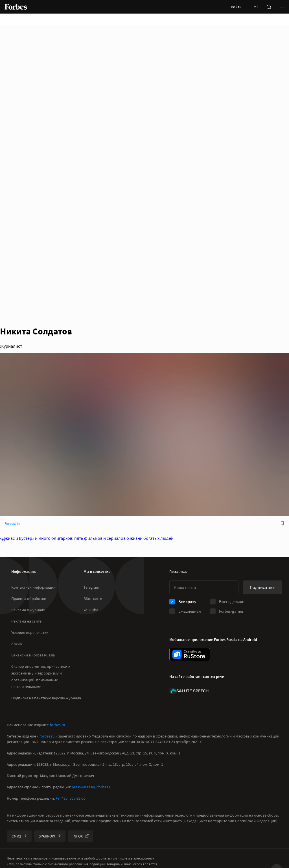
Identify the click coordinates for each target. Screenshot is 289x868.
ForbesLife (12, 524)
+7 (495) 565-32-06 (71, 798)
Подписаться (263, 587)
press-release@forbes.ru (92, 787)
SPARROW (50, 836)
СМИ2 (20, 836)
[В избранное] (282, 523)
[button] (282, 7)
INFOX (81, 836)
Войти (236, 7)
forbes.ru (58, 725)
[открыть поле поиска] (269, 7)
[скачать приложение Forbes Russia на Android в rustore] (190, 654)
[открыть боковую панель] (255, 7)
